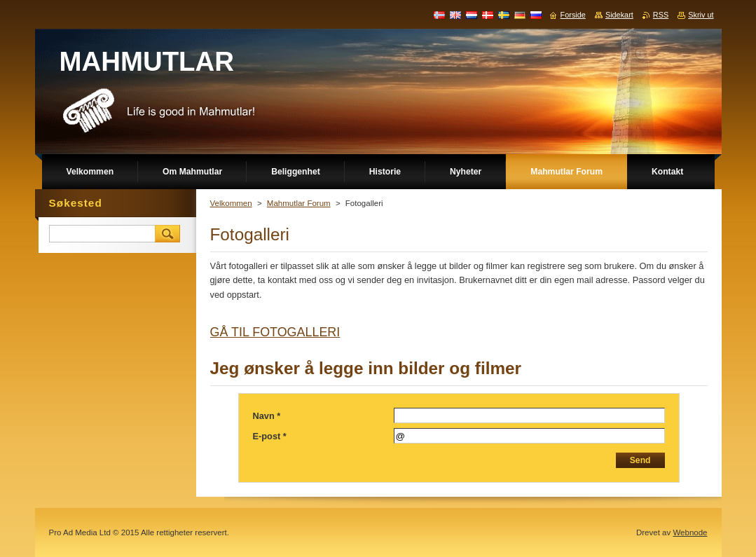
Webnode (690, 532)
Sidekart (619, 15)
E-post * (270, 436)
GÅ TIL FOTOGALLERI (275, 332)
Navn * (267, 416)
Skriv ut (701, 15)
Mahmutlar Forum (299, 203)
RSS (661, 15)
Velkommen (231, 203)
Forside (573, 15)
